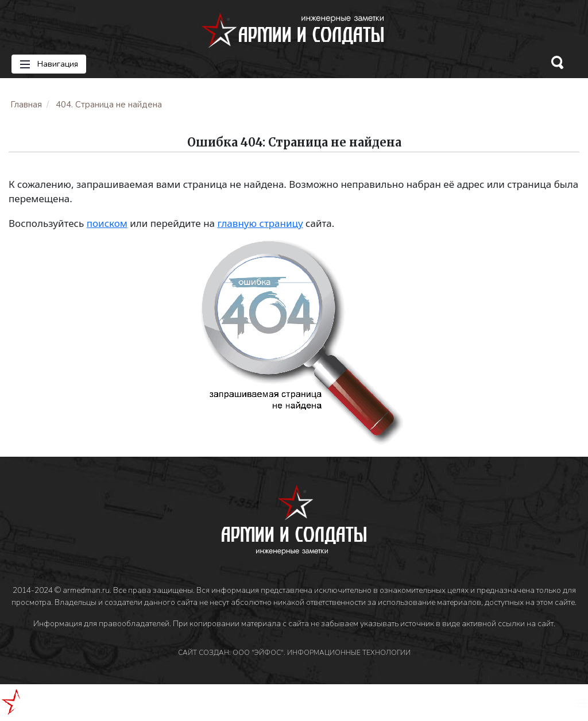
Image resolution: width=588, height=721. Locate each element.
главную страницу (260, 223)
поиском (107, 223)
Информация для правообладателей (101, 624)
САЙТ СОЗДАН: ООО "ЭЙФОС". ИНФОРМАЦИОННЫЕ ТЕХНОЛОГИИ (294, 653)
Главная (26, 105)
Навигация (49, 64)
